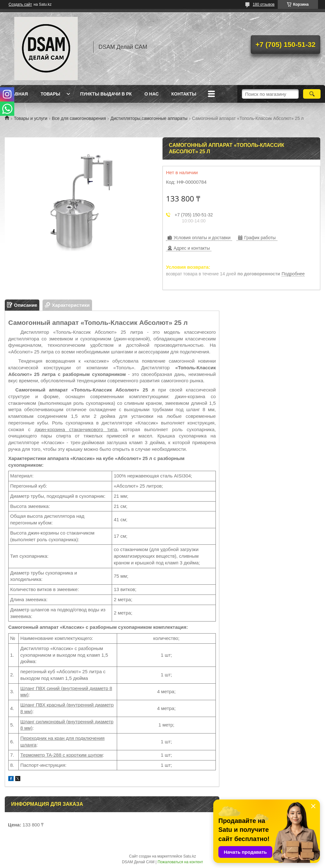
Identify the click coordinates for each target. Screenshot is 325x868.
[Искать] (312, 94)
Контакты (184, 94)
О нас (152, 94)
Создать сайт (20, 4)
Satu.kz (189, 856)
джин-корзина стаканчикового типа (76, 429)
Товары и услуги (30, 118)
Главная (17, 94)
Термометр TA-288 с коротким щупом (62, 755)
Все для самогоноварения (79, 118)
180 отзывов (264, 4)
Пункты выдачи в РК (106, 94)
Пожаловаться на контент (180, 862)
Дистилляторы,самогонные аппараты (149, 118)
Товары (50, 94)
